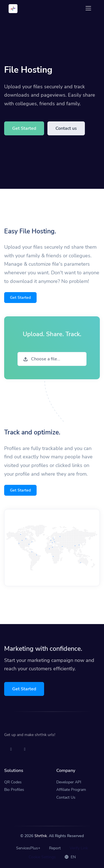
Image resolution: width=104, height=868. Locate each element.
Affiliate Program (71, 790)
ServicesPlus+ (28, 848)
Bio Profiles (14, 790)
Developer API (69, 782)
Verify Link (79, 848)
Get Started (24, 128)
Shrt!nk (41, 836)
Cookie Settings (42, 857)
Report (55, 848)
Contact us (66, 128)
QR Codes (13, 782)
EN (70, 857)
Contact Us (66, 797)
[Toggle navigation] (88, 8)
